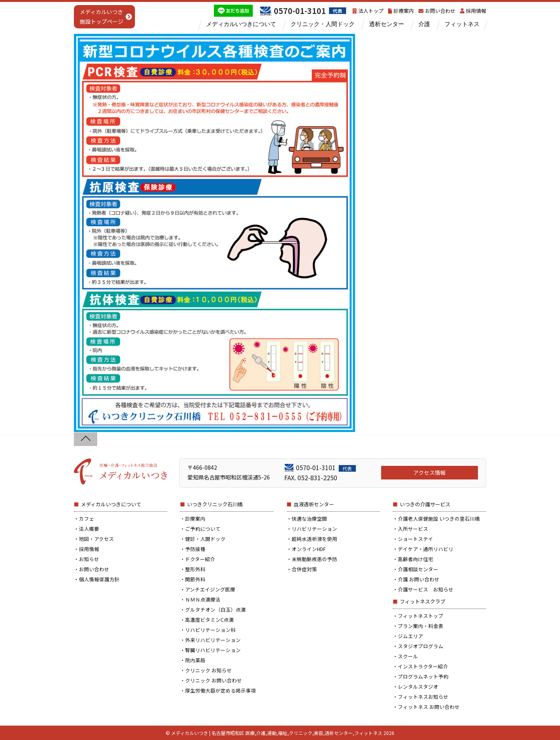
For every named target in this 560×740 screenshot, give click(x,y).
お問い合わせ (437, 11)
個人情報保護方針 (99, 579)
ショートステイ (416, 539)
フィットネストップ (421, 616)
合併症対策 (304, 569)
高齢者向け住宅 (416, 559)
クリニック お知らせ (208, 670)
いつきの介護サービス (425, 504)
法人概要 (89, 529)
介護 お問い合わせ (419, 579)
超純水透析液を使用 (314, 539)
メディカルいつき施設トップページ (101, 17)
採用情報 (473, 11)
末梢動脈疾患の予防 (314, 559)
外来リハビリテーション (213, 640)
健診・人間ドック (205, 539)
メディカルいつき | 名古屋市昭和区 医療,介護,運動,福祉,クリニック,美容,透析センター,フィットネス (277, 733)
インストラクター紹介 (423, 666)
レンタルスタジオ (418, 687)
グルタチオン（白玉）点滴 (215, 610)
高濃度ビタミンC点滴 (209, 620)
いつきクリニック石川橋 (215, 504)
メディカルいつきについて (241, 24)
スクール (408, 656)
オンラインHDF (309, 549)
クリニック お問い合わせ (213, 680)
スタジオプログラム (421, 646)
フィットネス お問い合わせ (429, 707)
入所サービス (413, 529)
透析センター (387, 24)
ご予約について (203, 529)
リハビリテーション (314, 529)
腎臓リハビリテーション (213, 650)
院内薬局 (195, 660)
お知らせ (89, 559)
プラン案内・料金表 (421, 626)
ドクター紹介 (200, 559)
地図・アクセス (96, 539)
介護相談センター (418, 569)
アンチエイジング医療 (210, 589)
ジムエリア (410, 636)
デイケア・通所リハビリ (426, 549)
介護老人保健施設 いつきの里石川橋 (439, 519)
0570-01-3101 (326, 467)
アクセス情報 (430, 472)
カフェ (87, 519)
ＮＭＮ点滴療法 (203, 599)
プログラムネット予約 (423, 676)
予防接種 (195, 549)
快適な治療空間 (309, 519)
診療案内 (401, 11)
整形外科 (195, 569)
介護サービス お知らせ (426, 589)
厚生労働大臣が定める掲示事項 (220, 690)
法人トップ (368, 11)
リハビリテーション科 (210, 630)
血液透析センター (314, 504)
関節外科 (195, 579)
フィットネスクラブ (423, 601)
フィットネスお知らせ (423, 697)
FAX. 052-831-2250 (311, 478)
